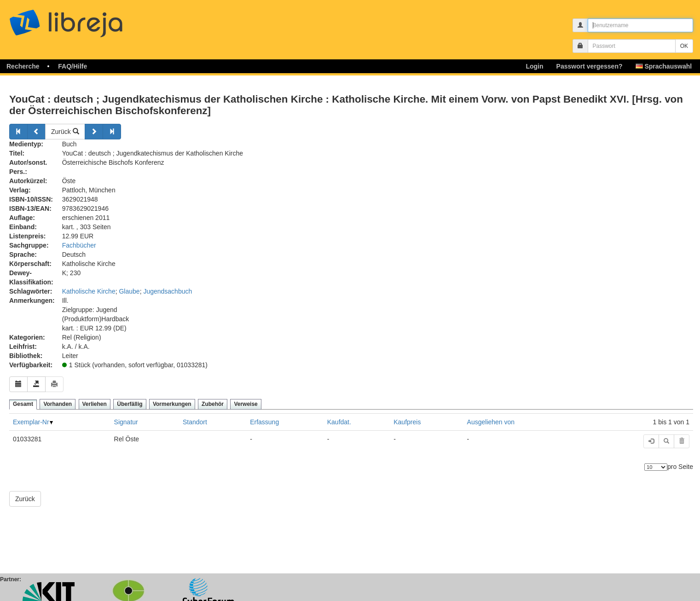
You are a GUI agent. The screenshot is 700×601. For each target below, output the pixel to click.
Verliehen (95, 404)
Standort (195, 422)
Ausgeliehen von (491, 422)
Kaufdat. (339, 422)
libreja (83, 20)
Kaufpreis (407, 422)
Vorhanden (58, 404)
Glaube (129, 291)
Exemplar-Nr (31, 422)
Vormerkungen (172, 404)
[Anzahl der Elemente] (656, 467)
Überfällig (130, 404)
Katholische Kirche (89, 291)
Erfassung (264, 422)
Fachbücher (79, 245)
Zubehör (213, 404)
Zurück (65, 132)
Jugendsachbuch (168, 291)
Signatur (126, 422)
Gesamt (23, 404)
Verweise (246, 404)
